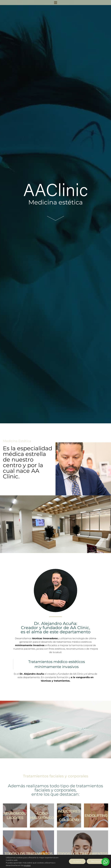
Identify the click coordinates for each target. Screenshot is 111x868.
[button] (56, 3)
